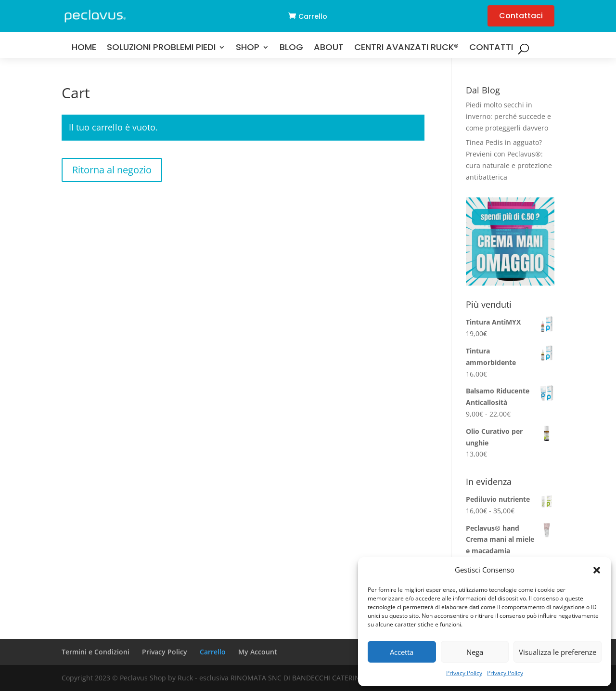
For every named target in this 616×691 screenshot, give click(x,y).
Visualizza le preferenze (558, 652)
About (329, 48)
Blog (291, 48)
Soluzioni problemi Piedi (161, 48)
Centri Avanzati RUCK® (406, 48)
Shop (248, 48)
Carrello (313, 16)
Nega (475, 652)
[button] (597, 570)
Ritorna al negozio (112, 170)
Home (84, 48)
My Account (258, 652)
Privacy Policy (464, 673)
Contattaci (521, 16)
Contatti (491, 48)
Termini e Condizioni (96, 652)
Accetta (402, 652)
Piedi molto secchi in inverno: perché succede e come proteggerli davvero (508, 116)
